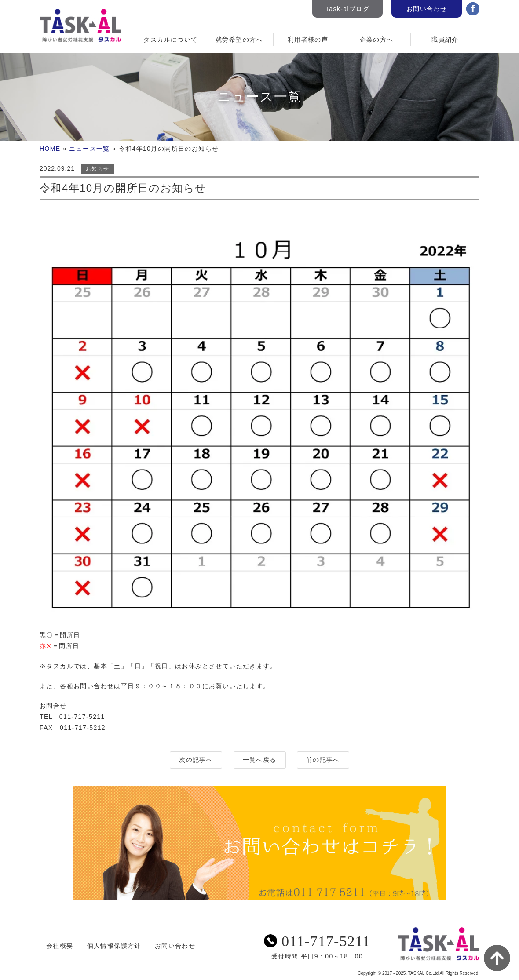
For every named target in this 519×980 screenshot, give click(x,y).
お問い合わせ (427, 9)
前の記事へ (323, 760)
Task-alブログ (347, 9)
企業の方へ (377, 40)
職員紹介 (445, 40)
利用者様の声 (308, 40)
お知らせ (98, 169)
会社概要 (60, 946)
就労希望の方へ (239, 40)
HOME (50, 149)
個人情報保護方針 (114, 946)
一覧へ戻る (260, 760)
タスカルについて (170, 40)
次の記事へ (196, 760)
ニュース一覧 (89, 149)
